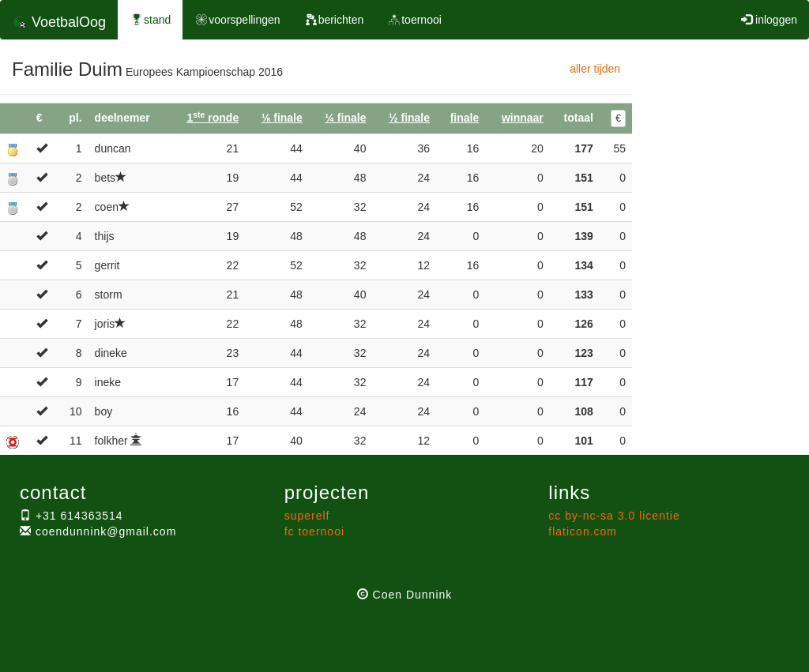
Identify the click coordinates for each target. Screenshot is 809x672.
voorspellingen (237, 20)
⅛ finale (282, 118)
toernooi (414, 20)
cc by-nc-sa (614, 516)
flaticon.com (583, 531)
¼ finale (345, 118)
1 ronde (213, 118)
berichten (334, 20)
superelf (307, 516)
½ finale (409, 118)
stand (150, 20)
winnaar (523, 118)
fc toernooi (314, 531)
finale (465, 118)
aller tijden (595, 69)
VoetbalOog (59, 22)
